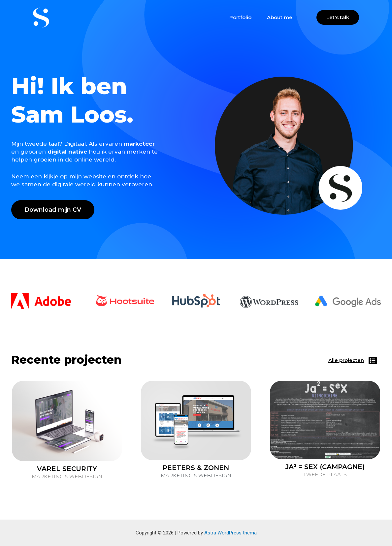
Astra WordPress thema (230, 533)
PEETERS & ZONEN (196, 468)
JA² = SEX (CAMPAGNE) (325, 467)
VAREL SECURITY (67, 469)
